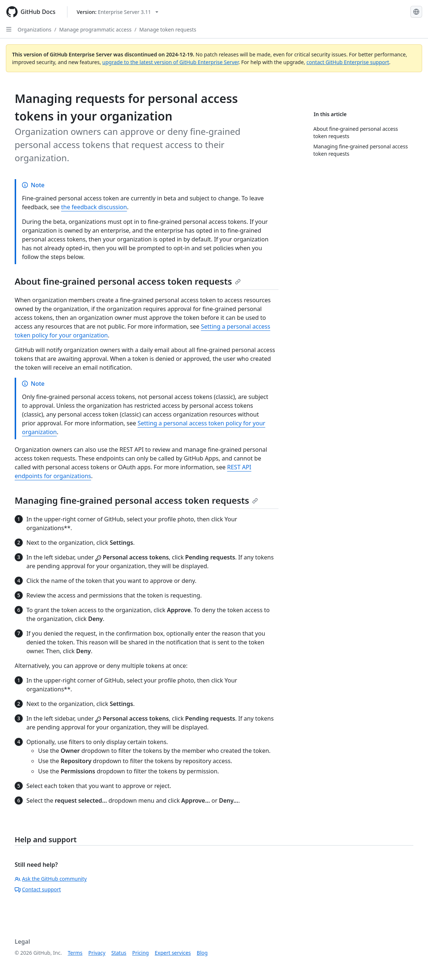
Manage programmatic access (95, 29)
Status (119, 953)
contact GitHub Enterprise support (348, 62)
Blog (202, 953)
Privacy (97, 953)
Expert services (173, 953)
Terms (75, 953)
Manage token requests (168, 29)
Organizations (34, 29)
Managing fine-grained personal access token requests (136, 500)
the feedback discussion (94, 207)
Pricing (141, 953)
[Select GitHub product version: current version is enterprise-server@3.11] (117, 12)
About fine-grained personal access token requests (128, 281)
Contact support (38, 889)
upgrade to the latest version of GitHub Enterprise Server (170, 62)
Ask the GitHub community (51, 879)
